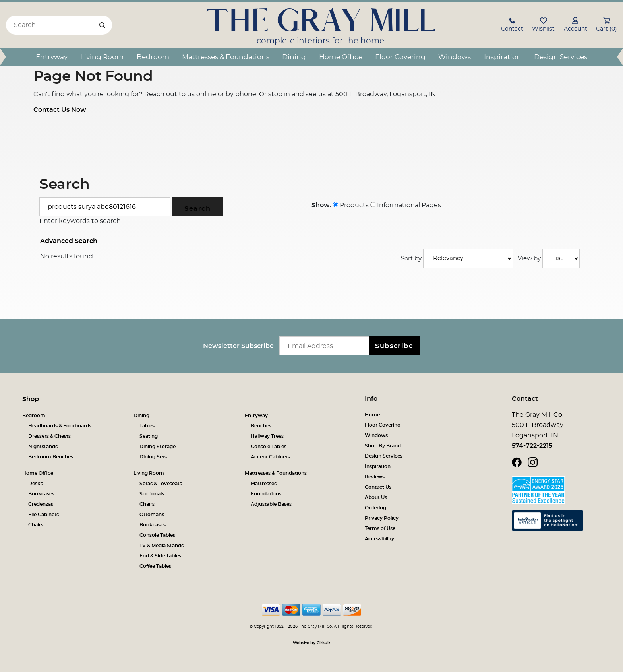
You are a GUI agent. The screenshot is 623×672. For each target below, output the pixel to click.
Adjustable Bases (271, 504)
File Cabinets (44, 515)
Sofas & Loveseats (161, 484)
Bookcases (41, 494)
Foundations (266, 494)
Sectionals (152, 494)
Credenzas (41, 504)
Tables (147, 426)
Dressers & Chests (49, 436)
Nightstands (43, 447)
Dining (294, 57)
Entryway (52, 57)
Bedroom (153, 57)
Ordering (375, 508)
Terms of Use (380, 528)
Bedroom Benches (51, 457)
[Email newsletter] (326, 346)
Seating (149, 436)
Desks (36, 484)
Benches (261, 426)
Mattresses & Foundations (226, 57)
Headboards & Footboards (60, 426)
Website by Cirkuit (311, 643)
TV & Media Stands (162, 546)
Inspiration (503, 57)
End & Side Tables (160, 556)
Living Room (102, 57)
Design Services (561, 57)
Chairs (36, 525)
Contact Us (378, 487)
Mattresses (264, 484)
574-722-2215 (532, 446)
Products (351, 205)
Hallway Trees (267, 436)
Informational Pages (406, 205)
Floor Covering (400, 57)
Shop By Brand (383, 446)
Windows (455, 57)
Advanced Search (69, 241)
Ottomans (152, 515)
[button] (512, 26)
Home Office (341, 57)
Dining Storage (158, 447)
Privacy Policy (382, 518)
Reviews (375, 477)
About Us (376, 497)
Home (372, 415)
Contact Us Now (60, 110)
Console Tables (269, 447)
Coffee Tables (155, 566)
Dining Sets (153, 457)
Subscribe (394, 346)
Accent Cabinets (270, 457)
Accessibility (379, 539)
